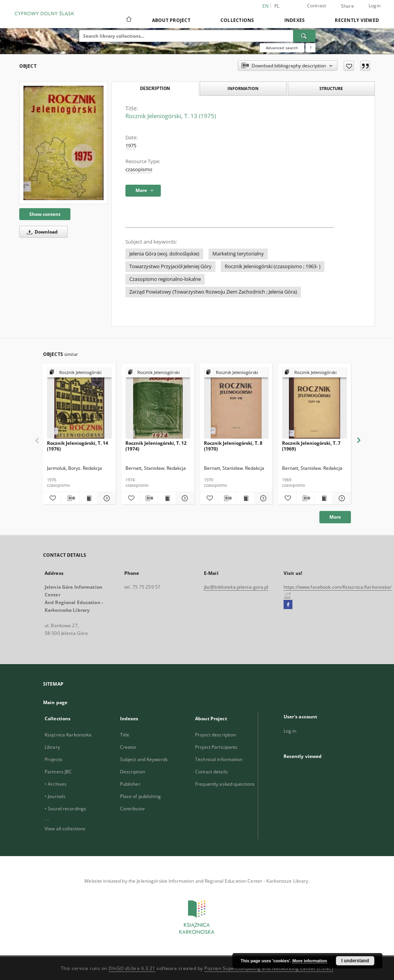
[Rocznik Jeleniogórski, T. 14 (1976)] (79, 403)
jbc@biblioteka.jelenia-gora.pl (236, 587)
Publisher (130, 784)
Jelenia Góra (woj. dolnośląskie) (164, 254)
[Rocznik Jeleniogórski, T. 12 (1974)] (158, 403)
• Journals (55, 796)
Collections (237, 20)
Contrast (317, 6)
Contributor (133, 809)
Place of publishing (140, 796)
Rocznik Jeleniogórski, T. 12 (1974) (156, 446)
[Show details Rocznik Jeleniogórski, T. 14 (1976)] (105, 498)
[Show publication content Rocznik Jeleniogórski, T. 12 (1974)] (167, 498)
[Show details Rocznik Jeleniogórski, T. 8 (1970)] (262, 498)
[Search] (304, 36)
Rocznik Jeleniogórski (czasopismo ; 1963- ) (273, 266)
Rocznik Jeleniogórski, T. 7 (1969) (311, 446)
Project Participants (216, 747)
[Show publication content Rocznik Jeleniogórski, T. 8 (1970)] (245, 498)
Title (125, 735)
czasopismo (139, 169)
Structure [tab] (331, 88)
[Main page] (128, 20)
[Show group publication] (79, 373)
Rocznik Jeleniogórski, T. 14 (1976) (78, 446)
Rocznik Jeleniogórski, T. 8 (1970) (233, 446)
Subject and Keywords (144, 759)
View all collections (65, 829)
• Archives (56, 784)
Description (133, 772)
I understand (355, 961)
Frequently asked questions (225, 784)
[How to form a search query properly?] (311, 48)
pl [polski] (277, 6)
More (335, 517)
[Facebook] (288, 605)
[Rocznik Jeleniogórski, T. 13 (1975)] (63, 143)
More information (310, 961)
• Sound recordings (65, 809)
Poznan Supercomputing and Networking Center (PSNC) (269, 968)
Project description (215, 735)
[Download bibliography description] (70, 498)
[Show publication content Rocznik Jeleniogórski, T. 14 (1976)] (88, 498)
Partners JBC (58, 772)
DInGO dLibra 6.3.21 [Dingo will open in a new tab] (132, 968)
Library (52, 747)
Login (375, 6)
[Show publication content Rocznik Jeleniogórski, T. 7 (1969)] (324, 498)
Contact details (211, 772)
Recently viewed (357, 20)
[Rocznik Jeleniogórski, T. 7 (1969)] (315, 403)
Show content (45, 214)
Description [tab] (155, 88)
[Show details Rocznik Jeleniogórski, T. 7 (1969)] (341, 498)
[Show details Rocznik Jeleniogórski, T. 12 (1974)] (184, 498)
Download (41, 232)
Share (347, 6)
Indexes (295, 20)
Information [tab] (243, 88)
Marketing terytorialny (238, 254)
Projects (53, 759)
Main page (55, 702)
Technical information (219, 759)
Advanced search (282, 48)
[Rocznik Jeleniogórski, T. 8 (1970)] (236, 403)
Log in (290, 731)
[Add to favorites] (349, 66)
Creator (129, 747)
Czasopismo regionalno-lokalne (165, 279)
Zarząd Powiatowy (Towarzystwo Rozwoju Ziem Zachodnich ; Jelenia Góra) (213, 292)
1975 (131, 146)
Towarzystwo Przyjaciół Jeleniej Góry (170, 266)
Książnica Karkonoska (68, 735)
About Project (171, 20)
